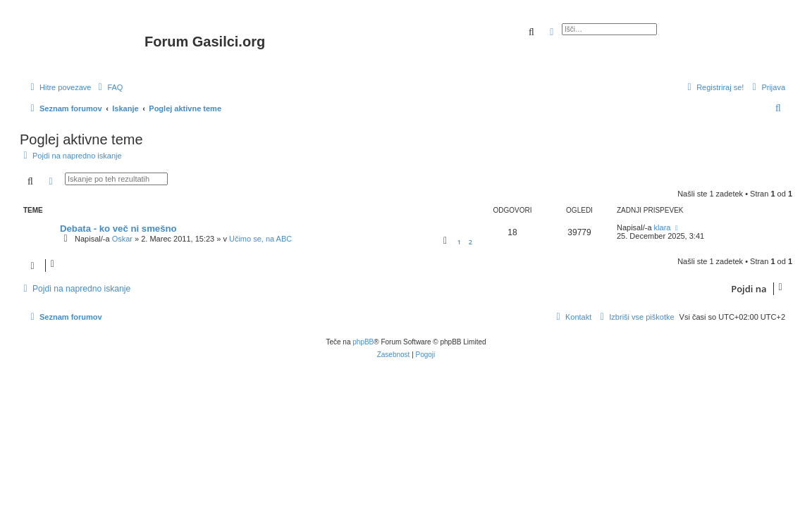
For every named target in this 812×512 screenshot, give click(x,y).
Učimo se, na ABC (260, 239)
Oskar (122, 239)
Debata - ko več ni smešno (118, 229)
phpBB (363, 342)
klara (663, 227)
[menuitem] (109, 87)
